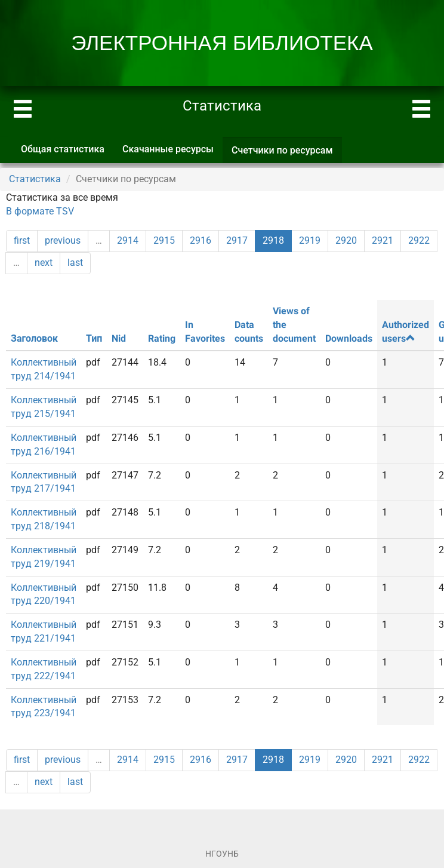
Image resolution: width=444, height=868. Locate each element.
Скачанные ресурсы (168, 149)
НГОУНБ (222, 854)
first (22, 240)
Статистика (35, 179)
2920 (346, 240)
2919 (310, 240)
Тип (94, 338)
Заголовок (34, 338)
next (44, 263)
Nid (119, 338)
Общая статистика (63, 149)
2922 (419, 240)
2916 (201, 240)
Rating (162, 338)
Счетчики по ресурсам (287, 154)
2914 (128, 240)
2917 (237, 240)
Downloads (349, 338)
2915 (164, 240)
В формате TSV (40, 211)
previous (63, 240)
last (75, 263)
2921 (383, 240)
